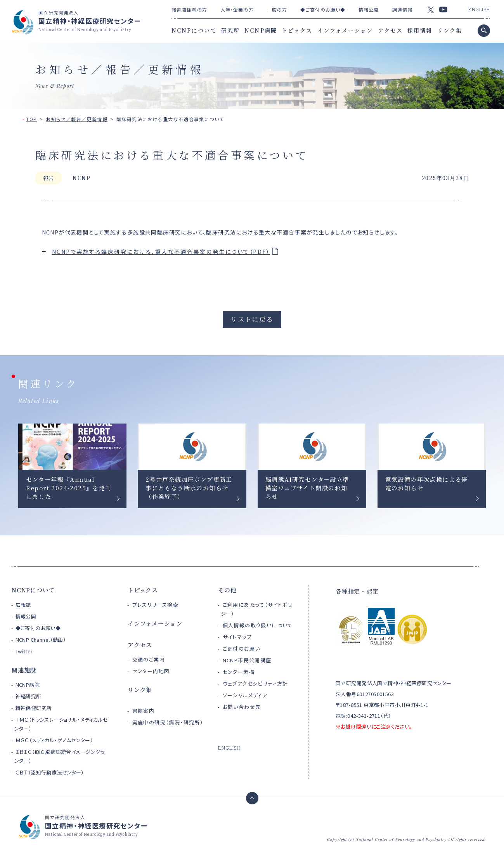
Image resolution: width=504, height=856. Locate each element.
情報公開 (369, 10)
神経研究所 (29, 696)
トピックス (297, 30)
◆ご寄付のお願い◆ (323, 10)
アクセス (390, 30)
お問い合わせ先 (242, 707)
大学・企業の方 (237, 10)
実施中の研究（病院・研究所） (168, 722)
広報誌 (23, 605)
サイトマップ (237, 637)
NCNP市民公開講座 (247, 660)
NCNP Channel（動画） (41, 640)
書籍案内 (144, 711)
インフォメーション (345, 30)
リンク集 (450, 30)
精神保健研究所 (34, 708)
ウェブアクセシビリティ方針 (255, 683)
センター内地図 (151, 671)
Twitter (24, 651)
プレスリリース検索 (156, 605)
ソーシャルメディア (245, 695)
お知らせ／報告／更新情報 (77, 119)
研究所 (230, 30)
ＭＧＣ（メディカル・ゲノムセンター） (55, 740)
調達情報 (402, 10)
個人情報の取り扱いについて (258, 625)
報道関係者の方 (189, 10)
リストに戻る (252, 319)
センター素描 (239, 672)
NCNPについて (194, 30)
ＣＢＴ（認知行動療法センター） (50, 772)
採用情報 (420, 30)
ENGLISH (479, 9)
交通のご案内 (149, 659)
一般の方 (277, 10)
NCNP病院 (261, 30)
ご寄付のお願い (242, 649)
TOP (31, 119)
